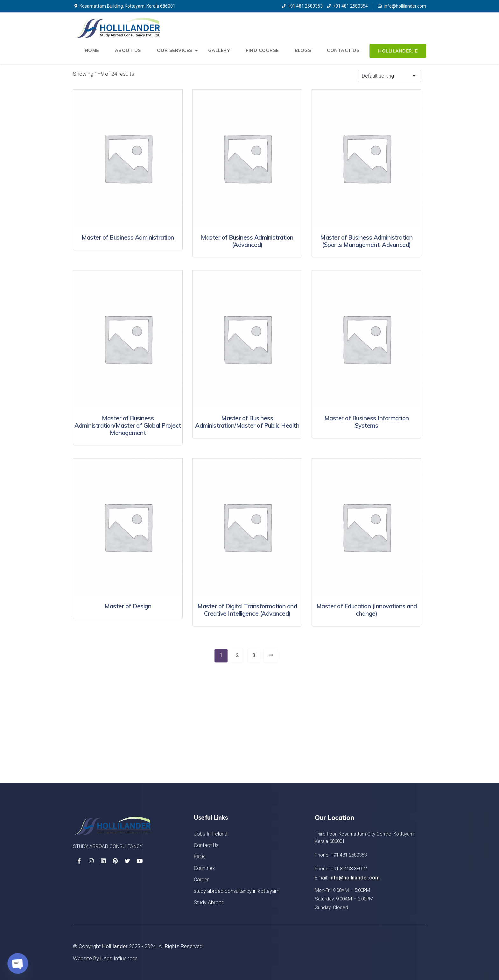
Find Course (263, 51)
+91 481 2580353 (302, 6)
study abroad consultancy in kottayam (237, 891)
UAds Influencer (119, 958)
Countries (204, 868)
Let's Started (395, 738)
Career (201, 880)
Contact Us (343, 51)
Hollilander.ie (398, 51)
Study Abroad (209, 903)
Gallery (220, 51)
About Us (130, 51)
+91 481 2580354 (347, 6)
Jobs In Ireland (211, 834)
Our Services (176, 51)
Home (95, 51)
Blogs (304, 51)
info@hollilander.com (402, 6)
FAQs (200, 857)
